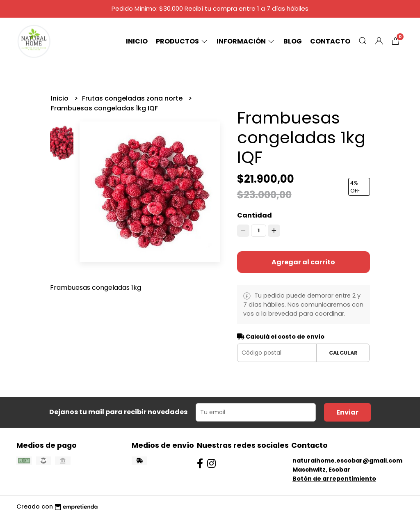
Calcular (343, 353)
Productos (182, 41)
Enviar (347, 412)
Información (246, 41)
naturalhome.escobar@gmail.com (347, 461)
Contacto (330, 41)
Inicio (137, 41)
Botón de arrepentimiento (334, 479)
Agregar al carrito (303, 262)
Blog (293, 41)
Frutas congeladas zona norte (133, 98)
